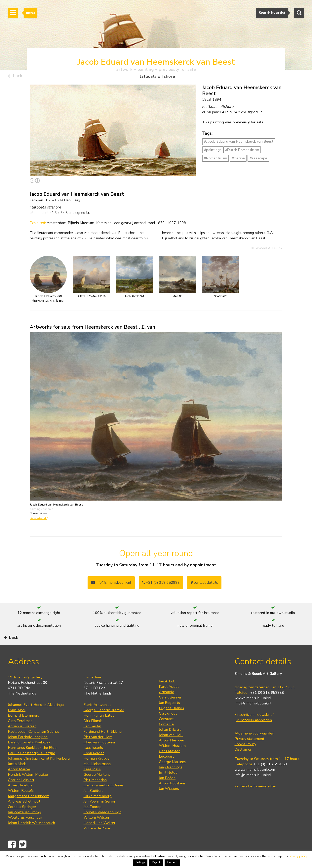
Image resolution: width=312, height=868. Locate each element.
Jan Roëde (167, 789)
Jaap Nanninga (171, 778)
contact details (204, 584)
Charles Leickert (21, 791)
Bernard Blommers (23, 726)
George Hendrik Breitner (104, 721)
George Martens (97, 785)
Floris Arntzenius (97, 716)
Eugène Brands (171, 719)
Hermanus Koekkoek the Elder (33, 759)
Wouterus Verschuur (25, 828)
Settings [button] (140, 862)
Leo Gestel (93, 737)
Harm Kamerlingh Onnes (104, 796)
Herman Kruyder (97, 769)
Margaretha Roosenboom (29, 807)
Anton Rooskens (172, 794)
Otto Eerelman (20, 732)
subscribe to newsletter (255, 797)
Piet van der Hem (98, 748)
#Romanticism (215, 160)
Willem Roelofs (21, 802)
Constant (166, 730)
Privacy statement (250, 750)
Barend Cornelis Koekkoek (29, 753)
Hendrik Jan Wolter (99, 834)
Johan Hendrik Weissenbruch (31, 834)
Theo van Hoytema (99, 753)
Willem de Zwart (98, 839)
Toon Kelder (94, 764)
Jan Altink (167, 692)
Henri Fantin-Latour (100, 726)
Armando (167, 703)
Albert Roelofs (20, 796)
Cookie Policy (245, 755)
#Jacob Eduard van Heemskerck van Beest (239, 143)
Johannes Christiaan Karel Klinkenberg (39, 769)
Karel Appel (169, 698)
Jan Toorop (93, 818)
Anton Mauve (19, 780)
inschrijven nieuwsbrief (254, 726)
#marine (238, 160)
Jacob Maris (17, 775)
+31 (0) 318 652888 (161, 584)
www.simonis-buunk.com (255, 781)
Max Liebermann (97, 775)
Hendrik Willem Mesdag (28, 785)
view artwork (39, 520)
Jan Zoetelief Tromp (24, 823)
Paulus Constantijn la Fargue (32, 764)
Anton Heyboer (172, 751)
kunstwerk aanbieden (253, 731)
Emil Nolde (168, 783)
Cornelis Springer (22, 818)
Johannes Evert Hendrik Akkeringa (36, 716)
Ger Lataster (169, 762)
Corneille (166, 735)
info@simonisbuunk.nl (111, 584)
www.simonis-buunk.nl (253, 709)
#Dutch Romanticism (242, 151)
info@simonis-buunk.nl (253, 714)
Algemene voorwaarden (254, 744)
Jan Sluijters (93, 802)
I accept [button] (172, 862)
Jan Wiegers (169, 800)
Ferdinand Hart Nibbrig (103, 742)
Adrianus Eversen (22, 737)
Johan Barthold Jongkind (28, 748)
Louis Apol (17, 721)
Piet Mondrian (95, 791)
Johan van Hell (171, 746)
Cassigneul (168, 724)
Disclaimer (243, 761)
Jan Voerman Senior (99, 812)
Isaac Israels (93, 759)
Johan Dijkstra (170, 740)
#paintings (213, 151)
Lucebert (166, 767)
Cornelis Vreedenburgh (102, 823)
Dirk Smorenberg (98, 807)
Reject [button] (156, 862)
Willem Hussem (172, 757)
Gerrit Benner (170, 708)
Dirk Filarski (93, 732)
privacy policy (298, 856)
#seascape (258, 160)
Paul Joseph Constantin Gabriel (33, 742)
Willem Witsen (96, 828)
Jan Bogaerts (169, 714)
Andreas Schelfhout (24, 812)
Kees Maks (92, 780)
